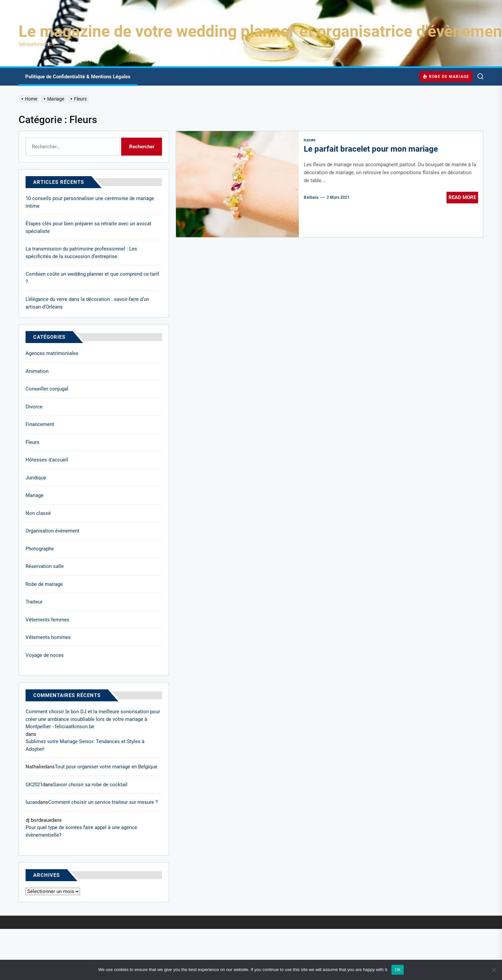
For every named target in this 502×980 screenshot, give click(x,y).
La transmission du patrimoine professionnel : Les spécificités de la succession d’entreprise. (81, 253)
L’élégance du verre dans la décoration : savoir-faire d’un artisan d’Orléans (87, 303)
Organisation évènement (52, 531)
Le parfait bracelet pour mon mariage (371, 149)
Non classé (38, 513)
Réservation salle (45, 566)
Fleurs (310, 140)
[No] (494, 970)
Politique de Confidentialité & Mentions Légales (78, 77)
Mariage (35, 495)
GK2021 (34, 785)
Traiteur (34, 602)
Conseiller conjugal (47, 389)
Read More (462, 197)
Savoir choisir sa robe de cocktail (90, 785)
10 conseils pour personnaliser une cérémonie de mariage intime (90, 202)
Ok (398, 970)
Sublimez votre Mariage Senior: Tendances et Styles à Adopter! (85, 745)
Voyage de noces (45, 655)
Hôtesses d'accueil (47, 460)
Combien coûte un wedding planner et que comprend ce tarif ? (92, 278)
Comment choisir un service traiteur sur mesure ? (103, 802)
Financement (40, 424)
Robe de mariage (44, 584)
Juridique (36, 478)
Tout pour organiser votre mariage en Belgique (106, 767)
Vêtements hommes (48, 637)
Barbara (311, 197)
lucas (32, 802)
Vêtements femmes (47, 620)
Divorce (34, 407)
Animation (37, 371)
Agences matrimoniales (52, 353)
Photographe (40, 549)
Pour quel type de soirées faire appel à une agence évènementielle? (81, 831)
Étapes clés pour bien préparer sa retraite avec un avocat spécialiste (88, 227)
